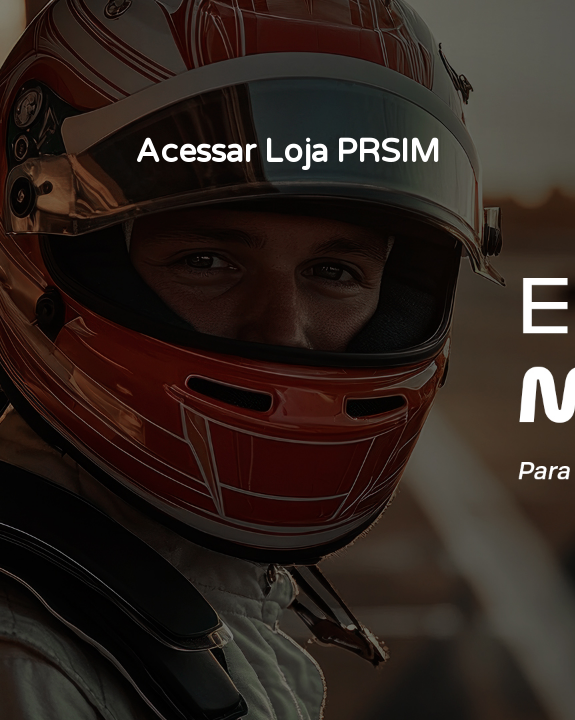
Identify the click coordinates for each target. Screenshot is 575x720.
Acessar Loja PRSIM (287, 152)
